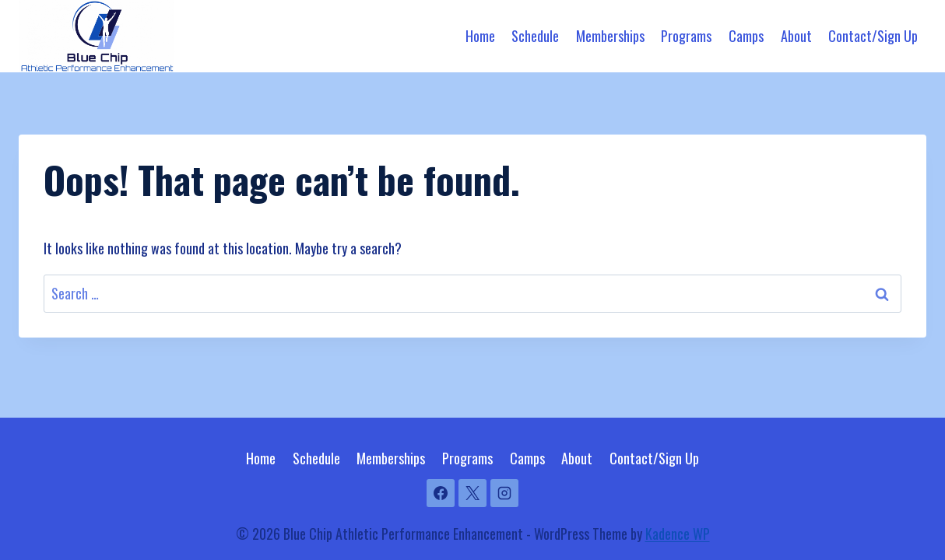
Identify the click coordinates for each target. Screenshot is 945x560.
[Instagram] (504, 493)
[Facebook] (441, 493)
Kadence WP (678, 534)
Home (480, 36)
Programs (686, 36)
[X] (472, 493)
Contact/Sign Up (873, 36)
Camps (746, 36)
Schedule (535, 36)
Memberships (610, 36)
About (796, 36)
